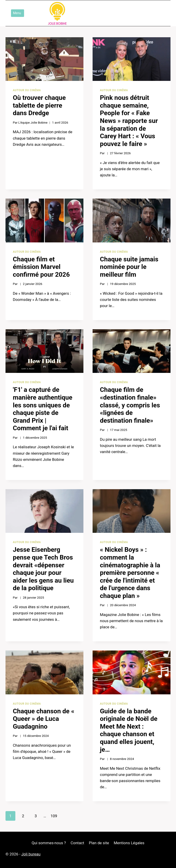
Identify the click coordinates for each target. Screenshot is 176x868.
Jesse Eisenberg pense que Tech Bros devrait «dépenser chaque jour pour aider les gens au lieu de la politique (43, 569)
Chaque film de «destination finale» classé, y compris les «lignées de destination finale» (130, 405)
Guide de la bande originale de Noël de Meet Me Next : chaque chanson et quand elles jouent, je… (129, 730)
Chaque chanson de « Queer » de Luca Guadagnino (44, 719)
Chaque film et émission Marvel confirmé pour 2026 (41, 267)
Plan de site (99, 843)
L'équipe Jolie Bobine (33, 122)
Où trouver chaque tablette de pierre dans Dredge (39, 105)
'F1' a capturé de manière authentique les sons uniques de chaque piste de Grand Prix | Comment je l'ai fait (43, 409)
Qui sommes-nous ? (49, 843)
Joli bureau (31, 854)
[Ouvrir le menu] (18, 13)
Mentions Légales (129, 843)
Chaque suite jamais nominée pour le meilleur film (129, 267)
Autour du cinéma (27, 90)
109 (54, 816)
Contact (77, 843)
